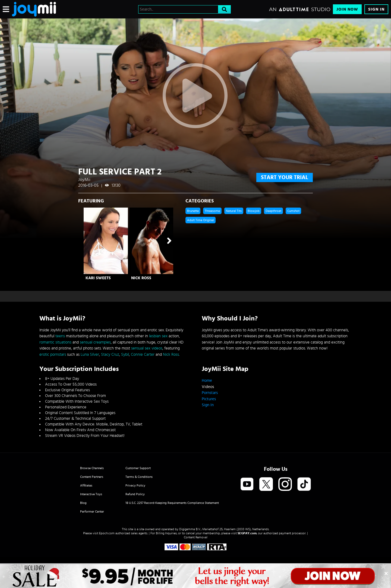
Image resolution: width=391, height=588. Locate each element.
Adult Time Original (201, 220)
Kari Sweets (98, 278)
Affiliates (86, 485)
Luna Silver (90, 355)
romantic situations (55, 342)
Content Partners (92, 477)
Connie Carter (143, 355)
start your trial (285, 177)
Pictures (209, 399)
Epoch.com (107, 533)
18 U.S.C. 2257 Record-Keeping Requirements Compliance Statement (172, 503)
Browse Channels (92, 468)
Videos (208, 387)
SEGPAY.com (247, 533)
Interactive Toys (91, 494)
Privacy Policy (135, 485)
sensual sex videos (147, 348)
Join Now (347, 9)
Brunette (193, 211)
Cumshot (293, 211)
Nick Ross (141, 278)
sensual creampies (95, 342)
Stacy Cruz (110, 355)
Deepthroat (273, 211)
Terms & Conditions (139, 477)
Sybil (125, 355)
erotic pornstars (53, 355)
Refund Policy (135, 494)
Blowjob (254, 211)
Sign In (376, 9)
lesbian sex (158, 336)
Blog (83, 503)
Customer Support (138, 468)
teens (60, 336)
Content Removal (196, 537)
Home (207, 381)
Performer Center (92, 511)
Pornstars (210, 393)
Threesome (212, 211)
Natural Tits (234, 211)
